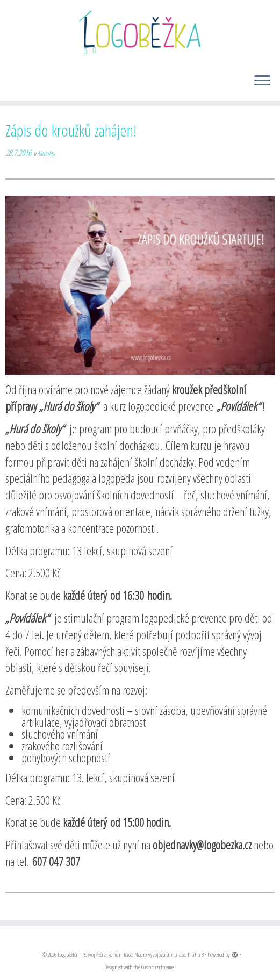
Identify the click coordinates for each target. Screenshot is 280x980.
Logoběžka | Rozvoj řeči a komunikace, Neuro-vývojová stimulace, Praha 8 (131, 954)
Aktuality (46, 153)
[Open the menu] (262, 81)
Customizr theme (157, 967)
